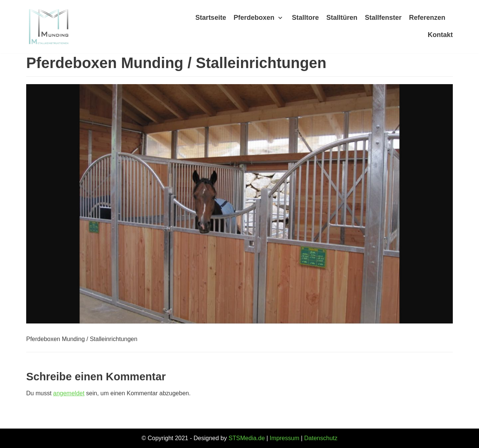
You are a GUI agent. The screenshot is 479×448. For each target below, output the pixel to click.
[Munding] (49, 27)
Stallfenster (383, 18)
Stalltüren (342, 18)
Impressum (285, 438)
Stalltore (305, 18)
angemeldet (69, 393)
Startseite (211, 18)
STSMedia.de (247, 438)
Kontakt (440, 35)
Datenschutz (321, 438)
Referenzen (427, 18)
